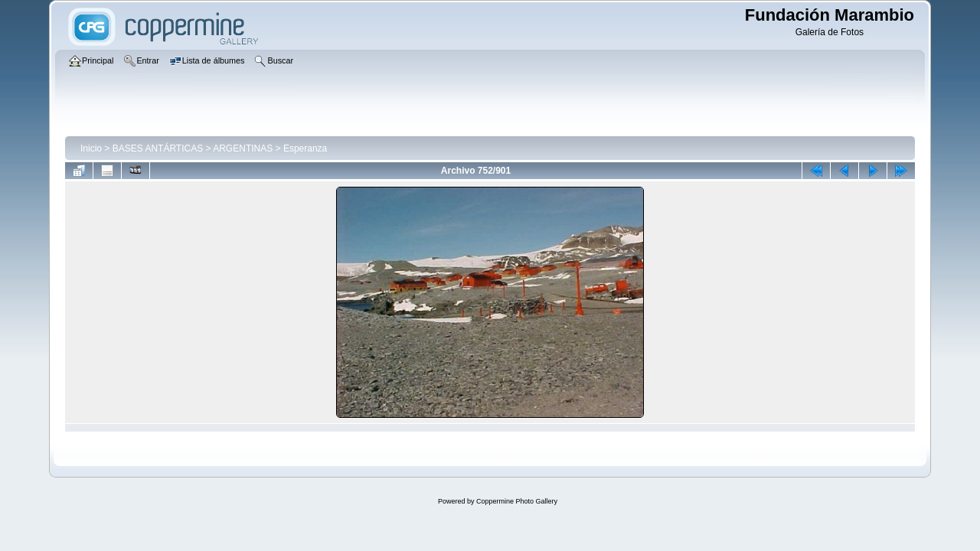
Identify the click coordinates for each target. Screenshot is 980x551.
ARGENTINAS (243, 148)
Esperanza (305, 148)
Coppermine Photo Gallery (517, 501)
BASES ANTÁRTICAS (158, 148)
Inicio (91, 148)
